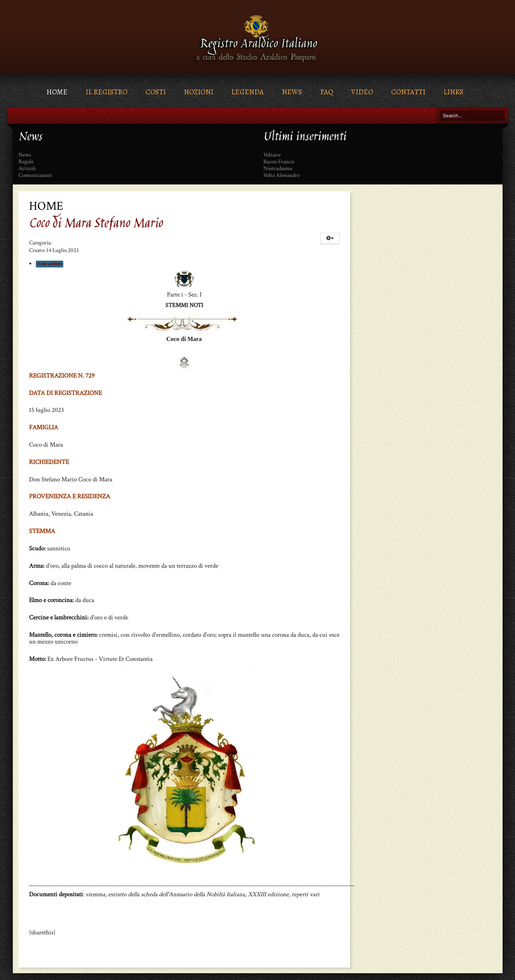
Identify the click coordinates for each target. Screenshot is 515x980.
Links (453, 92)
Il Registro (106, 92)
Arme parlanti (50, 264)
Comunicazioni (35, 175)
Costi (156, 92)
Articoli (27, 169)
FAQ (327, 92)
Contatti (408, 92)
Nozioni (199, 92)
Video (362, 92)
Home (57, 92)
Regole (26, 162)
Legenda (248, 92)
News (292, 92)
